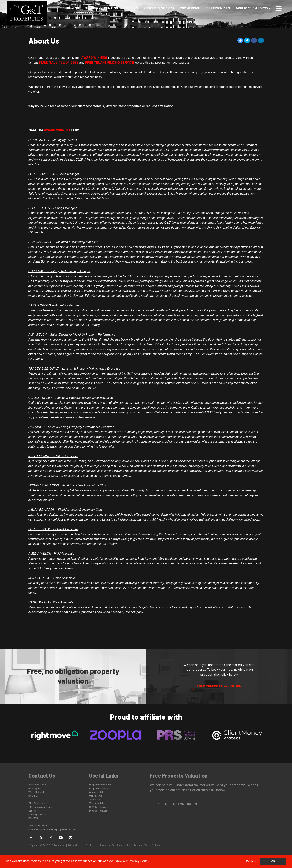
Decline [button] (251, 861)
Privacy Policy (75, 845)
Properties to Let (99, 788)
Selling (91, 8)
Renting (111, 8)
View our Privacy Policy (132, 861)
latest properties (130, 106)
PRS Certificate (98, 811)
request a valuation (160, 106)
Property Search (159, 8)
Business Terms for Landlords (150, 845)
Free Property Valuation (219, 686)
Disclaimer (91, 845)
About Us (95, 799)
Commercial (190, 8)
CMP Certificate (98, 807)
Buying (73, 8)
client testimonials (91, 106)
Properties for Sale (100, 784)
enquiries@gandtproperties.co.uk (56, 829)
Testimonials (218, 8)
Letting (131, 8)
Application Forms (253, 8)
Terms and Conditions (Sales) (115, 845)
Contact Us (96, 796)
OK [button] (273, 861)
